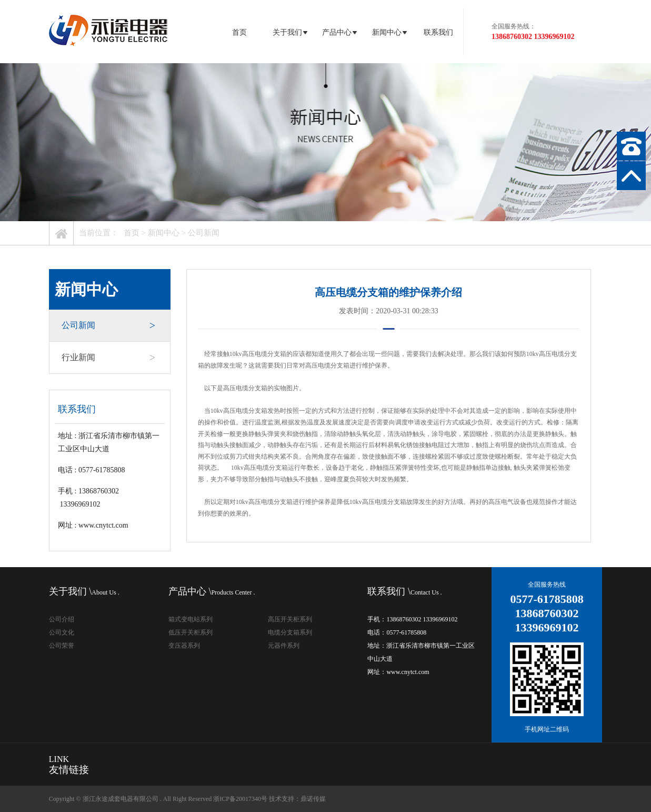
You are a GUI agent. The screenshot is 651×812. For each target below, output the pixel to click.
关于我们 (289, 32)
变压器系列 (184, 646)
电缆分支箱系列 (290, 632)
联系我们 (438, 32)
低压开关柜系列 (191, 632)
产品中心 (339, 32)
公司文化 (62, 632)
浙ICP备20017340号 (240, 799)
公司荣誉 (62, 646)
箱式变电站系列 (191, 619)
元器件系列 (284, 646)
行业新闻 (108, 358)
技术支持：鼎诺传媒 (297, 799)
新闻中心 (389, 32)
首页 (239, 32)
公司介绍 (62, 619)
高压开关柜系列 (290, 619)
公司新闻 (204, 233)
